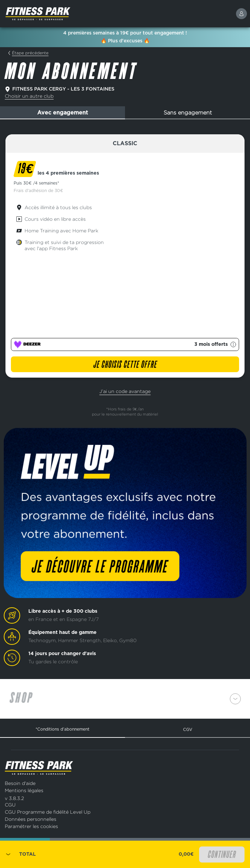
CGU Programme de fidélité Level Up (48, 812)
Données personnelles (31, 819)
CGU (10, 805)
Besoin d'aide (20, 783)
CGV (188, 729)
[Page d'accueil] (54, 14)
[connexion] (241, 14)
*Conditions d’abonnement (62, 729)
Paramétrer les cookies (31, 826)
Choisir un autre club (29, 96)
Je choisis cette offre (125, 365)
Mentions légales (24, 790)
